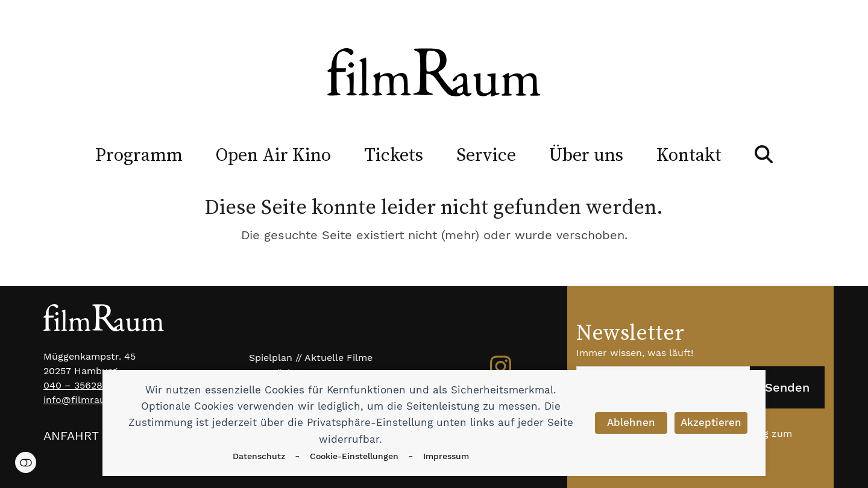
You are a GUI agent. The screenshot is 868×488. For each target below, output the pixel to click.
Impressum (446, 456)
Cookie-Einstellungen (354, 456)
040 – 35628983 (82, 385)
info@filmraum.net (88, 400)
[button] (764, 154)
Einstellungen (26, 462)
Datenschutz (259, 456)
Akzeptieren (711, 422)
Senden (787, 387)
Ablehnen (631, 422)
